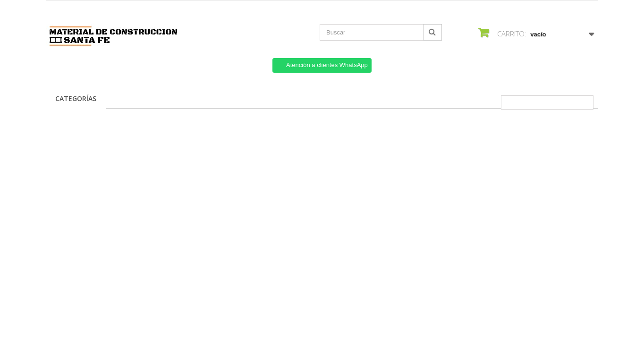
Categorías (76, 98)
